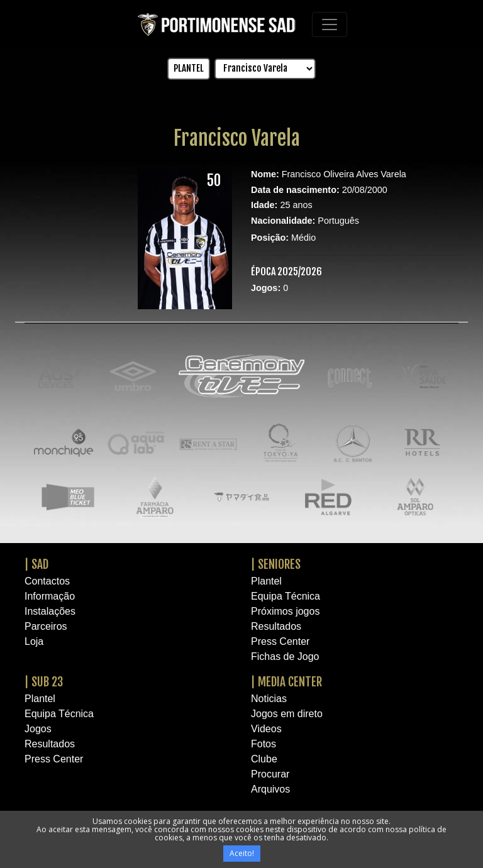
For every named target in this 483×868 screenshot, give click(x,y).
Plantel (266, 581)
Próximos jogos (285, 611)
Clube (264, 759)
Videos (266, 729)
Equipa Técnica (286, 596)
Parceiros (46, 626)
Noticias (269, 699)
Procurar (270, 774)
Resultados (276, 626)
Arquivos (270, 789)
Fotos (264, 744)
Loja (34, 641)
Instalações (50, 611)
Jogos (38, 729)
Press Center (280, 641)
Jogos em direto (287, 714)
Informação (50, 596)
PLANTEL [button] (189, 68)
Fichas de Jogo (285, 656)
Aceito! (242, 853)
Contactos (47, 581)
